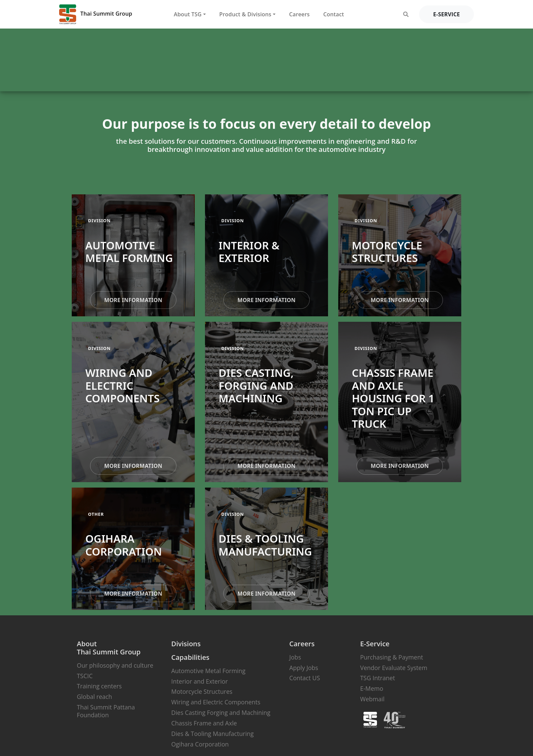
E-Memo (372, 688)
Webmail (372, 699)
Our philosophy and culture (115, 665)
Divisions (186, 644)
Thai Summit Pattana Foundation (106, 711)
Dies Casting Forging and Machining (221, 713)
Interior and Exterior (200, 681)
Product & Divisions (245, 14)
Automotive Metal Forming (208, 671)
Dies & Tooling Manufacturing (212, 734)
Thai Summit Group (96, 14)
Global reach (94, 697)
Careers (299, 14)
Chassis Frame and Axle (204, 723)
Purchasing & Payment (391, 657)
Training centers (99, 686)
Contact (334, 14)
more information (133, 300)
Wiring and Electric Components (216, 702)
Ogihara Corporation (200, 744)
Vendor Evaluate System (394, 668)
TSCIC (85, 676)
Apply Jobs (304, 668)
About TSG (188, 14)
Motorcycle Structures (202, 691)
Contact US (305, 678)
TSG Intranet (377, 678)
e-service (446, 14)
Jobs (295, 657)
